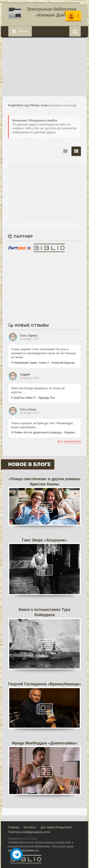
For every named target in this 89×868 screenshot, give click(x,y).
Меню (20, 31)
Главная (14, 827)
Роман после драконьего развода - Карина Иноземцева (45, 432)
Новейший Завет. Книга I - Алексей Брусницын (45, 363)
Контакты (30, 827)
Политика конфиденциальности (29, 832)
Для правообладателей (56, 827)
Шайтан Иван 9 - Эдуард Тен (33, 398)
